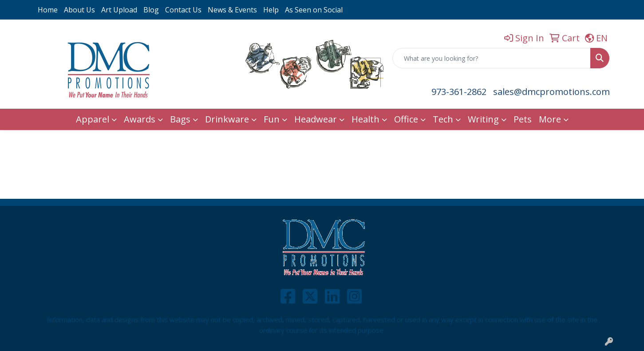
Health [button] (365, 119)
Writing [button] (483, 119)
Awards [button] (140, 119)
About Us (79, 10)
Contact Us (183, 10)
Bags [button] (180, 119)
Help (271, 10)
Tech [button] (443, 119)
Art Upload (119, 10)
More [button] (550, 119)
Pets (523, 119)
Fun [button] (272, 119)
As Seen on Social (314, 10)
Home (48, 10)
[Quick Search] (492, 58)
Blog (151, 10)
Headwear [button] (316, 119)
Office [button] (406, 119)
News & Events (232, 10)
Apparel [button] (93, 119)
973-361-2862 (459, 92)
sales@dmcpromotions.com (551, 92)
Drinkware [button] (227, 119)
